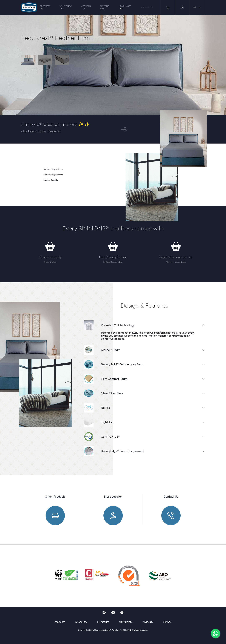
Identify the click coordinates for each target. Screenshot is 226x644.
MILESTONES (103, 622)
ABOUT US (86, 6)
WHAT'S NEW (66, 6)
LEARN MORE (125, 6)
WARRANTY (148, 622)
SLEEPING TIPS (105, 8)
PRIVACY (167, 622)
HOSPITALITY (147, 8)
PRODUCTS (45, 6)
